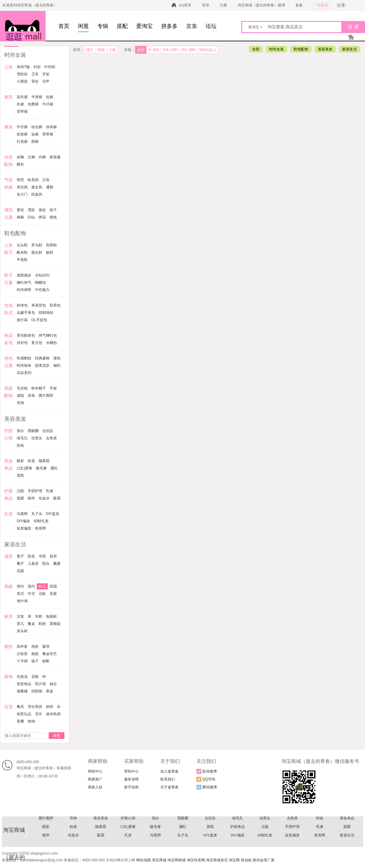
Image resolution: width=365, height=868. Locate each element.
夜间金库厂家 (264, 860)
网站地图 (144, 860)
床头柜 (22, 631)
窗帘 (46, 647)
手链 (53, 388)
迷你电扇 (53, 714)
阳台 (46, 564)
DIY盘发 (53, 514)
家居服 (55, 157)
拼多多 (169, 26)
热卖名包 (155, 821)
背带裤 (48, 134)
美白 (20, 431)
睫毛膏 (41, 468)
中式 (31, 594)
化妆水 (44, 498)
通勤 (50, 187)
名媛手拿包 (26, 313)
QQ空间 (206, 779)
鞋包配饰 (301, 49)
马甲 (46, 81)
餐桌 (31, 624)
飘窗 (57, 564)
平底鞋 (22, 260)
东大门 (22, 194)
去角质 (51, 438)
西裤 (35, 142)
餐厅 (20, 564)
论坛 (211, 26)
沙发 (20, 616)
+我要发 (322, 5)
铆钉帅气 (24, 283)
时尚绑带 (24, 290)
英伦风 (22, 187)
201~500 (188, 50)
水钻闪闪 (42, 275)
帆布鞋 (22, 252)
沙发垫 (22, 654)
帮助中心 (95, 771)
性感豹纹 (24, 358)
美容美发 (325, 49)
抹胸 (20, 157)
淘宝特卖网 (196, 860)
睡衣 (20, 164)
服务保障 (131, 779)
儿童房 (33, 564)
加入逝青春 (169, 771)
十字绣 (22, 661)
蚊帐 (46, 661)
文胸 (31, 157)
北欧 (42, 594)
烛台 (53, 684)
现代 (31, 586)
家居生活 (349, 49)
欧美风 (33, 180)
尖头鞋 (22, 245)
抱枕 (35, 654)
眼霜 (57, 498)
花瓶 (35, 677)
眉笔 (20, 475)
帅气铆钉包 (48, 335)
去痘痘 (48, 431)
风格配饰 (210, 830)
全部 (141, 50)
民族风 (37, 194)
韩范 (20, 180)
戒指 (20, 396)
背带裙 (22, 112)
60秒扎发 (41, 521)
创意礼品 (24, 714)
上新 (112, 50)
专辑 (103, 26)
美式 (20, 594)
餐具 (20, 707)
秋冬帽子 (39, 388)
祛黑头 (37, 438)
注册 (223, 5)
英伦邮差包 (26, 335)
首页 (64, 26)
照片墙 (40, 684)
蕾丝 (20, 210)
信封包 (22, 343)
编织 (57, 365)
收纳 (31, 721)
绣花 (42, 217)
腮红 (54, 468)
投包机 (246, 860)
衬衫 (37, 67)
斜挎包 (22, 305)
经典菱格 (42, 358)
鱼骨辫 (40, 528)
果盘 (50, 691)
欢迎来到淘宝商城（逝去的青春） (30, 5)
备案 (299, 5)
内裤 (42, 157)
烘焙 (50, 707)
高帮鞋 (51, 245)
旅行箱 (22, 320)
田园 (53, 586)
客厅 (20, 556)
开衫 (46, 74)
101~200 (170, 50)
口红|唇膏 (24, 468)
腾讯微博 (207, 787)
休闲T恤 (23, 67)
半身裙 (37, 97)
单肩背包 (39, 305)
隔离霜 (44, 461)
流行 (90, 50)
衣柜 (39, 616)
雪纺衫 (22, 74)
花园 (20, 571)
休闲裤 (51, 127)
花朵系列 (24, 373)
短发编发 (24, 528)
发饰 (31, 396)
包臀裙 (33, 104)
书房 (42, 556)
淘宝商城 (159, 860)
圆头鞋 (37, 252)
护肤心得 (128, 838)
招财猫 (37, 691)
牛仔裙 (48, 104)
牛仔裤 (22, 127)
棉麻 (20, 217)
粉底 (31, 461)
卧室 (31, 556)
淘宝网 (234, 860)
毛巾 (39, 714)
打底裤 (22, 142)
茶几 (20, 624)
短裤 (35, 134)
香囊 (20, 721)
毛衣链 (22, 388)
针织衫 (50, 67)
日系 (46, 180)
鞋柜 (42, 624)
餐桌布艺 (50, 654)
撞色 (53, 217)
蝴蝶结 (40, 283)
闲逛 (83, 26)
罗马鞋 (37, 245)
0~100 (154, 50)
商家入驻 (95, 787)
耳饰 (20, 403)
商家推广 (95, 779)
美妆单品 (347, 838)
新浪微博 (207, 771)
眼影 (20, 461)
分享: (342, 5)
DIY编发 (23, 521)
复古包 (37, 343)
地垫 (35, 647)
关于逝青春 (169, 787)
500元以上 (208, 50)
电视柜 (51, 616)
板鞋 (50, 252)
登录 (206, 5)
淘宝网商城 (176, 860)
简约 (20, 586)
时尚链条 (24, 365)
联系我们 (168, 779)
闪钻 (31, 217)
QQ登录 (185, 5)
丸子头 (37, 514)
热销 (101, 50)
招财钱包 (46, 313)
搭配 (122, 26)
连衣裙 (22, 97)
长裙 (20, 104)
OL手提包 (39, 320)
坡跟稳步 (24, 275)
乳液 (50, 491)
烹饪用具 (35, 707)
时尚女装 (276, 49)
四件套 (22, 647)
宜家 (53, 594)
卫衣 (35, 74)
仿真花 (22, 677)
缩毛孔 (22, 438)
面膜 (20, 498)
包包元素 (320, 821)
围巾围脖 (46, 396)
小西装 (22, 81)
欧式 (42, 586)
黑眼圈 (33, 431)
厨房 (53, 556)
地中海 (22, 601)
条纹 (42, 210)
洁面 (20, 491)
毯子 (35, 661)
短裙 (50, 97)
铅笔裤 (22, 134)
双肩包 (55, 305)
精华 (31, 498)
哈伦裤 (37, 127)
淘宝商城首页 (217, 860)
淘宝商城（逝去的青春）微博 (262, 5)
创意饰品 (24, 684)
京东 (192, 26)
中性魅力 (42, 290)
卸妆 (20, 445)
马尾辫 (22, 514)
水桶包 (51, 343)
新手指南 (131, 787)
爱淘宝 (144, 26)
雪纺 (31, 210)
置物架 (55, 624)
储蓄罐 (22, 691)
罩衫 (35, 81)
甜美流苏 (42, 365)
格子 (53, 210)
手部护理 (35, 491)
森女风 (37, 187)
